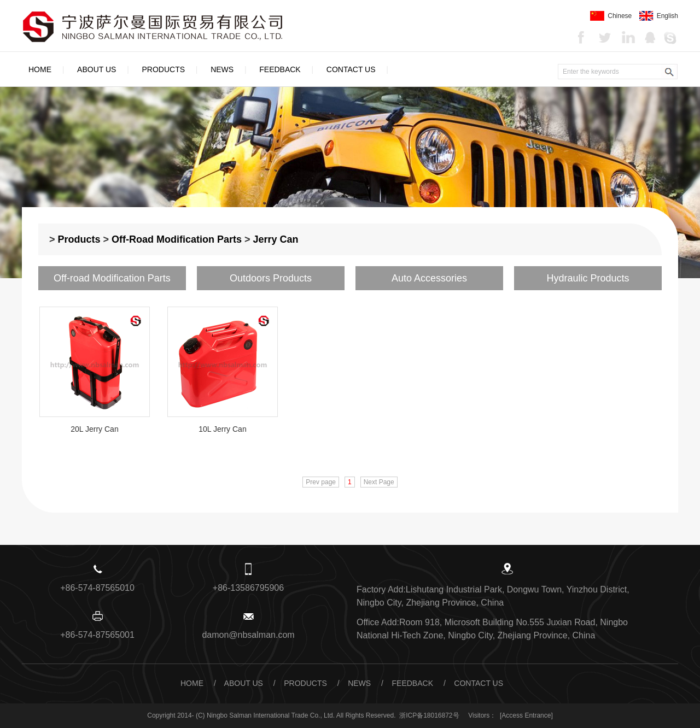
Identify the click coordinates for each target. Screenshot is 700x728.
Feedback (280, 69)
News (222, 69)
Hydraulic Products (588, 278)
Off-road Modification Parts (177, 239)
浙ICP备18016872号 (429, 715)
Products (164, 69)
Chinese (611, 16)
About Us (97, 69)
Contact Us (351, 69)
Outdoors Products (271, 278)
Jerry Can (276, 239)
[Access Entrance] (526, 715)
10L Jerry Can (222, 429)
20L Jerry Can (94, 429)
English (659, 16)
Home (40, 69)
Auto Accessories (429, 278)
